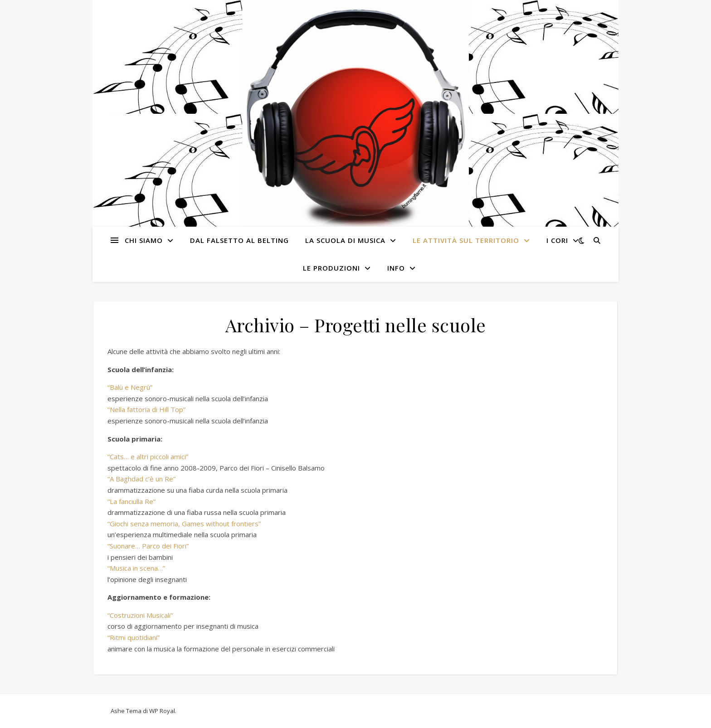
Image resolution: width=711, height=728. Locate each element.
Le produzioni (331, 268)
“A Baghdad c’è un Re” (141, 479)
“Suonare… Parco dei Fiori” (148, 546)
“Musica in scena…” (136, 568)
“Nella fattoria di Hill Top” (146, 409)
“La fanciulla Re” (131, 501)
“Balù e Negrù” (130, 387)
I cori (557, 240)
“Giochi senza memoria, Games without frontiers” (184, 524)
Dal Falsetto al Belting (239, 240)
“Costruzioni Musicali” (140, 615)
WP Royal (162, 711)
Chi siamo (144, 240)
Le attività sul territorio (466, 240)
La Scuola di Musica (345, 240)
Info (396, 268)
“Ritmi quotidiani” (134, 637)
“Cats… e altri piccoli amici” (148, 456)
